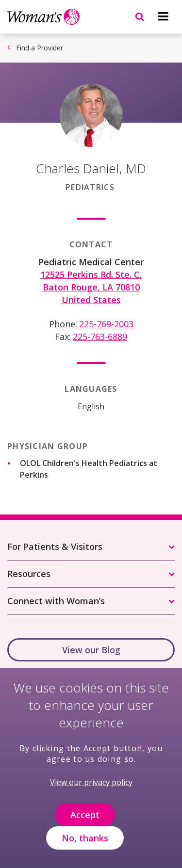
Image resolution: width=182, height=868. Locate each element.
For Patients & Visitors (55, 547)
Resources (29, 574)
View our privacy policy (91, 792)
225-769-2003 (106, 324)
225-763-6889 (100, 337)
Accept (85, 824)
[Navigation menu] (163, 16)
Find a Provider (40, 48)
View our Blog (91, 650)
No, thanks (85, 847)
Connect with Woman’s (56, 601)
